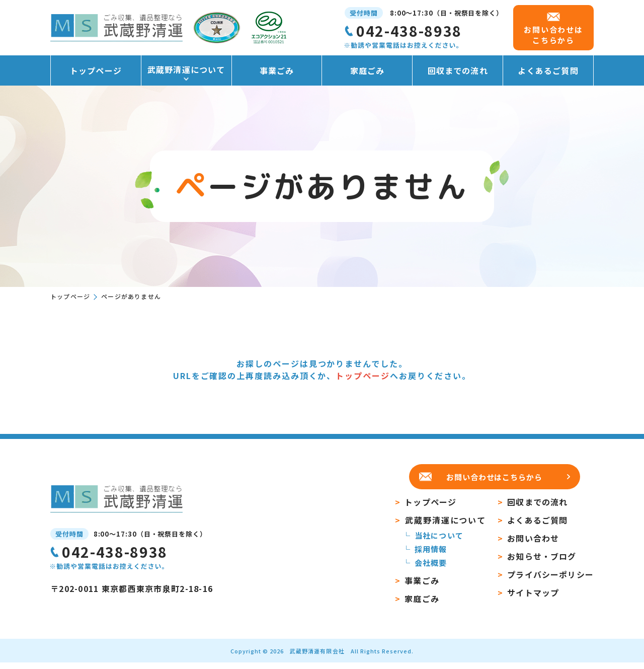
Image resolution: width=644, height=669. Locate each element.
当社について (439, 542)
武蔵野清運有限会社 (317, 658)
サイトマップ (533, 599)
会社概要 (431, 569)
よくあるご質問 (548, 70)
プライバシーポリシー (550, 581)
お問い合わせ (533, 545)
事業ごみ (277, 70)
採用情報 (431, 555)
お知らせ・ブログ (542, 563)
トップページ (96, 70)
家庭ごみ (368, 70)
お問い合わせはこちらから (494, 477)
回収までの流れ (458, 70)
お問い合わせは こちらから (553, 35)
